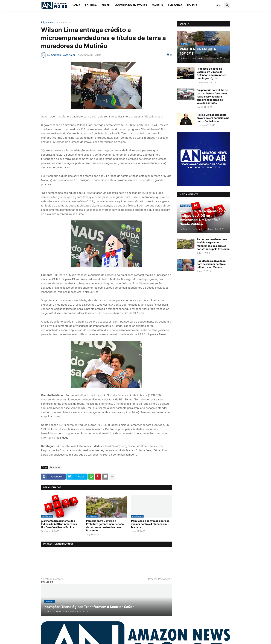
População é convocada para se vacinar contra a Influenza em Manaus (150, 524)
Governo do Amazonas (131, 5)
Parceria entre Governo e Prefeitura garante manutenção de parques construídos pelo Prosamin (105, 526)
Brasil (106, 5)
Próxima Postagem (159, 579)
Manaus (157, 5)
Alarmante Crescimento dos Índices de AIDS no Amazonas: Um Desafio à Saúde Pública (59, 524)
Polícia (192, 5)
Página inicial (49, 23)
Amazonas (175, 5)
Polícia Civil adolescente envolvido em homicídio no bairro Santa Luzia (213, 118)
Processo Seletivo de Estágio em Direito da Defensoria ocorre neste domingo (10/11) (211, 73)
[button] (218, 5)
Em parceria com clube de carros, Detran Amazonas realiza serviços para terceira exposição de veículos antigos (212, 96)
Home (76, 5)
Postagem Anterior (54, 579)
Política (91, 5)
